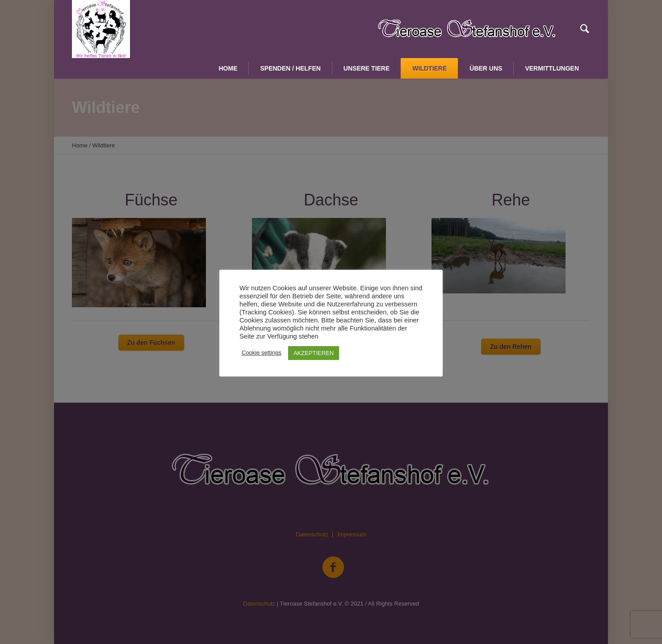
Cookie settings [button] (262, 353)
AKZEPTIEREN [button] (314, 353)
